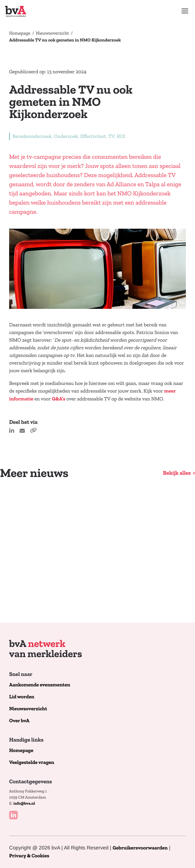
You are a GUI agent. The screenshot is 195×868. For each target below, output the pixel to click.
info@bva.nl (24, 804)
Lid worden (22, 697)
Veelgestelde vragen (32, 763)
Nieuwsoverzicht (53, 33)
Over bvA (19, 721)
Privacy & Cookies (29, 856)
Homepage (20, 33)
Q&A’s (59, 399)
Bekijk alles (177, 473)
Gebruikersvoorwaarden (140, 848)
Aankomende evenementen (40, 685)
